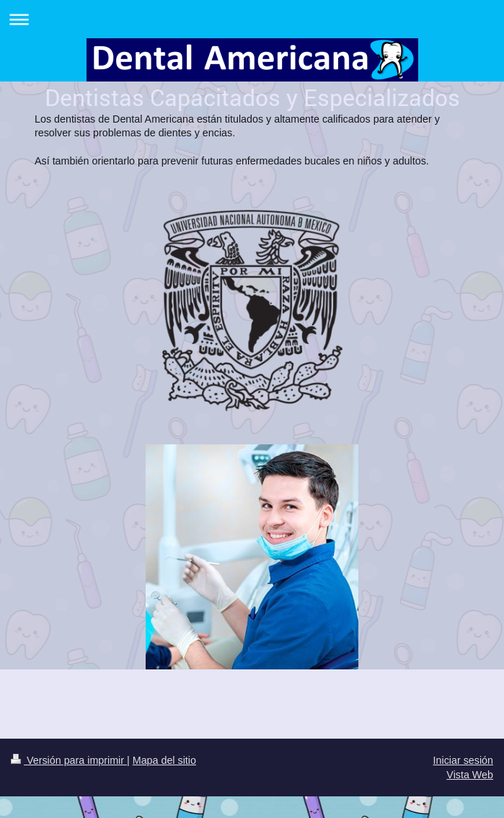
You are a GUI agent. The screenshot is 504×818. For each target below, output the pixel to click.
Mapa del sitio (164, 760)
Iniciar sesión (463, 760)
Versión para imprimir (69, 760)
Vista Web (470, 775)
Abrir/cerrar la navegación (252, 19)
